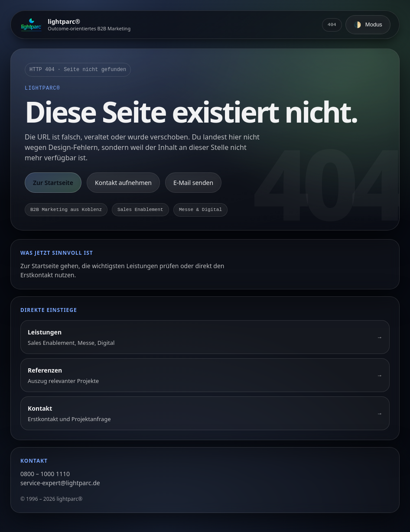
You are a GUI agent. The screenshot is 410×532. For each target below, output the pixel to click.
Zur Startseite (53, 183)
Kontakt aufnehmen (123, 183)
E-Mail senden (193, 183)
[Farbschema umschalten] (368, 25)
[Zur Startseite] (75, 25)
